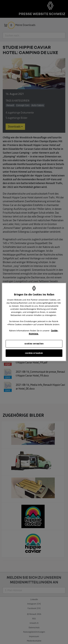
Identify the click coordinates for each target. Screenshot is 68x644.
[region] (34, 322)
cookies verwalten (34, 343)
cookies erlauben (34, 353)
